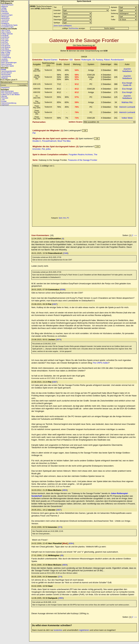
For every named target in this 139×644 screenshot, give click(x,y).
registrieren (84, 630)
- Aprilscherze (5, 18)
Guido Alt (127, 85)
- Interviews (4, 22)
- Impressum (5, 105)
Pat (34, 133)
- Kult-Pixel (4, 42)
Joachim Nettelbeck (127, 70)
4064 (71, 543)
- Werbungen (5, 17)
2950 (61, 598)
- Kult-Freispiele (6, 51)
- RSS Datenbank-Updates (9, 93)
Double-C (37, 141)
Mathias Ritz (127, 102)
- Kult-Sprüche (5, 46)
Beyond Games (51, 60)
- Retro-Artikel (5, 54)
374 (60, 527)
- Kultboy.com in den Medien (10, 95)
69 (62, 555)
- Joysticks (4, 59)
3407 (59, 510)
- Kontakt (3, 101)
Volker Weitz (127, 118)
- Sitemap (4, 96)
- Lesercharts (5, 20)
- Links (3, 100)
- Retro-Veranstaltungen (8, 63)
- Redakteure (5, 23)
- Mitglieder (4, 78)
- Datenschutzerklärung (8, 103)
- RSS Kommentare (7, 91)
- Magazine (4, 7)
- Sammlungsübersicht (8, 71)
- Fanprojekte (5, 56)
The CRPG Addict (101, 363)
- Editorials (4, 12)
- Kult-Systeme (5, 47)
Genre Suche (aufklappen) (62, 26)
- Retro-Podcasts (6, 64)
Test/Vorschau (74, 28)
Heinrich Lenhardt (127, 107)
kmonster (37, 149)
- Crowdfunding (6, 58)
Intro (65, 218)
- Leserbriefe (5, 13)
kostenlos (58, 630)
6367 (55, 304)
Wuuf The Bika (64, 141)
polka (48, 149)
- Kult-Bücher (5, 37)
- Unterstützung (6, 76)
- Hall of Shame (6, 32)
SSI (71, 60)
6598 (63, 290)
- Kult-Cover (4, 39)
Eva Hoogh (127, 83)
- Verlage (3, 8)
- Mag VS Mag (5, 52)
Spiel (60, 218)
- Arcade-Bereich (6, 73)
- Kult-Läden (4, 41)
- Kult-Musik (4, 35)
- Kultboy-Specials (7, 34)
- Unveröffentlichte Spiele (9, 25)
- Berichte (4, 10)
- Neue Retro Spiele (7, 66)
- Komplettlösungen (7, 27)
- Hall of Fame (5, 30)
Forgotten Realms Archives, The (83, 154)
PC (68, 218)
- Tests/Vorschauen (7, 5)
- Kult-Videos (5, 49)
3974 (59, 340)
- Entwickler (4, 61)
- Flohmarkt (4, 98)
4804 (65, 490)
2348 (66, 253)
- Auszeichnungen (6, 15)
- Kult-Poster (5, 44)
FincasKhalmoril (49, 141)
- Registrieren (5, 88)
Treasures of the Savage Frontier (82, 160)
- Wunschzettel (5, 75)
